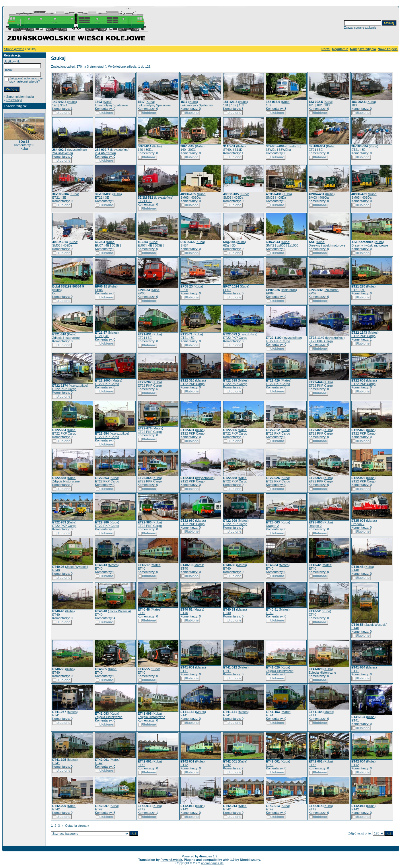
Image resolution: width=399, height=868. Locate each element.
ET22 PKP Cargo (235, 338)
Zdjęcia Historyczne (66, 338)
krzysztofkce (77, 150)
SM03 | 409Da (190, 198)
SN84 (184, 245)
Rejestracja (14, 100)
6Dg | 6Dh (230, 245)
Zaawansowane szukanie (360, 28)
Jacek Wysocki (77, 567)
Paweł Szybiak (171, 860)
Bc (54, 293)
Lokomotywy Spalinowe (111, 105)
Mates (113, 333)
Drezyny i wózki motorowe (327, 245)
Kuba (72, 102)
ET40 (56, 570)
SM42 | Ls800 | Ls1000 (282, 245)
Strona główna (14, 49)
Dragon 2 (272, 526)
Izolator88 (293, 146)
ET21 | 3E (316, 150)
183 (354, 105)
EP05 (99, 290)
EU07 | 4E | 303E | (108, 245)
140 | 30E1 (60, 105)
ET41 (184, 671)
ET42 (99, 763)
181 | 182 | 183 (234, 105)
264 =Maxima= (63, 153)
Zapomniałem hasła (20, 97)
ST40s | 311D (233, 150)
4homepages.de (212, 863)
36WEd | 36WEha (278, 150)
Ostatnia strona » (77, 826)
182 (268, 105)
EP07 (227, 290)
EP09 (270, 293)
